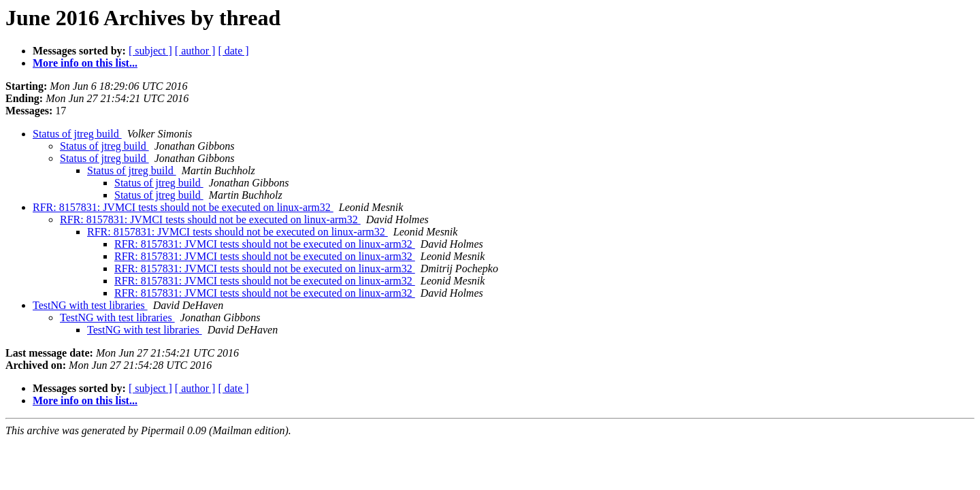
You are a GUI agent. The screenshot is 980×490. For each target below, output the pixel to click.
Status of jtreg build (77, 134)
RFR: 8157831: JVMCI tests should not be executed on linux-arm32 (183, 207)
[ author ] (195, 51)
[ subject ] (150, 51)
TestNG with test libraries (90, 305)
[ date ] (233, 51)
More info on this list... (85, 63)
